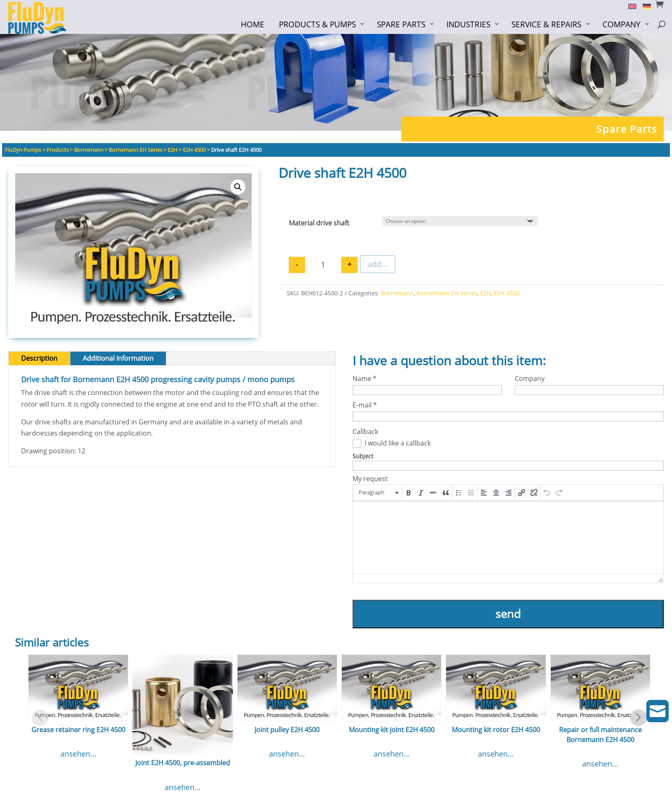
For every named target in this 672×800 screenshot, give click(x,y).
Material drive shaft (319, 223)
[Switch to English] (629, 6)
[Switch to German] (644, 6)
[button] (238, 187)
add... (378, 264)
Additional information (118, 358)
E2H (485, 293)
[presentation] (378, 493)
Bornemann (397, 293)
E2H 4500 (506, 293)
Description (39, 358)
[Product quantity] (323, 265)
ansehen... (78, 754)
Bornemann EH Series (447, 293)
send (508, 614)
